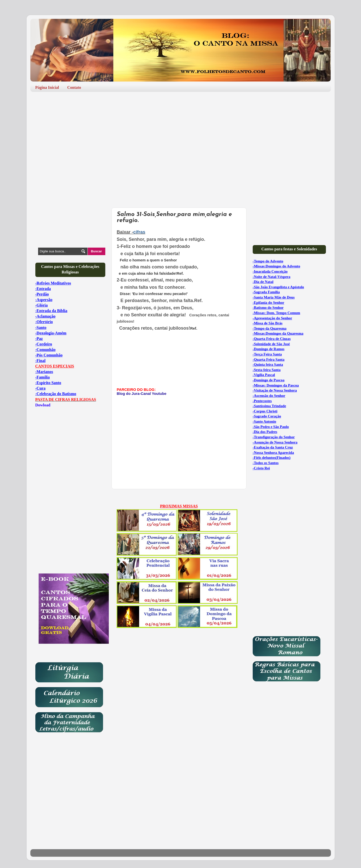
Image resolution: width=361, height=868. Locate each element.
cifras (139, 232)
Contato (74, 87)
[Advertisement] (181, 134)
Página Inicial (47, 87)
